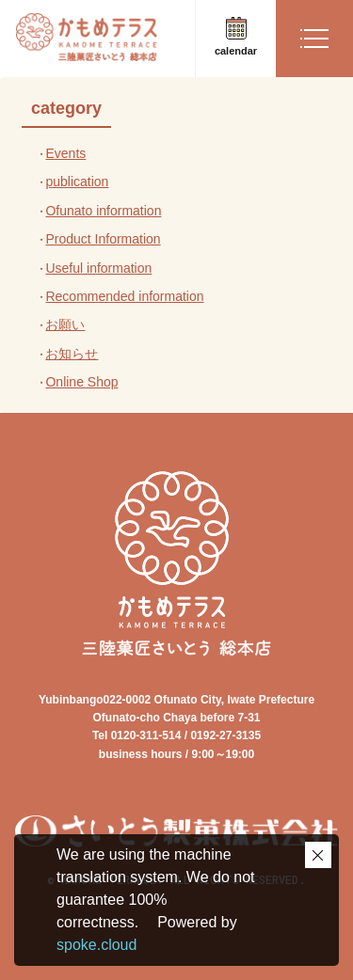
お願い (65, 324)
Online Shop (81, 382)
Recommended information (124, 296)
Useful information (98, 268)
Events (65, 153)
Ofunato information (103, 211)
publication (77, 182)
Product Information (103, 239)
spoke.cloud (96, 945)
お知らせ (72, 354)
